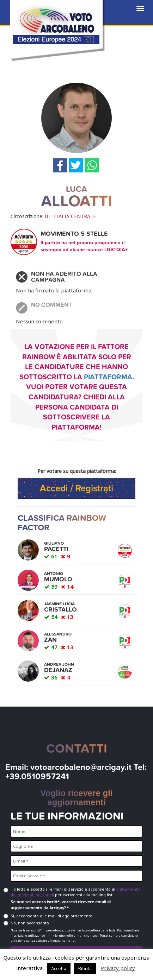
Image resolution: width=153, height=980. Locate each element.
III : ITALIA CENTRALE (70, 216)
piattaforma (108, 377)
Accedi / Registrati (76, 488)
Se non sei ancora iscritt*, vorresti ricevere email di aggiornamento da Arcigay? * (61, 905)
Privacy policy (118, 968)
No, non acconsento (30, 923)
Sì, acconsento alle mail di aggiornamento (51, 916)
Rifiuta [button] (85, 968)
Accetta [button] (59, 968)
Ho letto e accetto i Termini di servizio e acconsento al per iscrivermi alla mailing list (75, 892)
